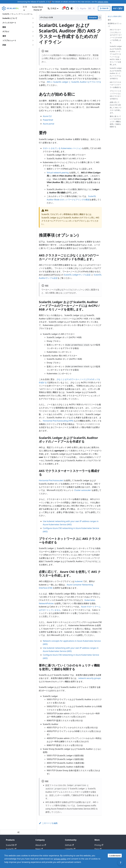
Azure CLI (47, 116)
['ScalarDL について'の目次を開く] (33, 18)
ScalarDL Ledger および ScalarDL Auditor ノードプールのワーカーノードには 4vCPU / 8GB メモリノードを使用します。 (116, 55)
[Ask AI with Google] (104, 8)
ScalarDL (11, 849)
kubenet (79, 581)
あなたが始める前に (115, 16)
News (39, 849)
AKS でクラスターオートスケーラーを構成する (115, 85)
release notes (103, 2)
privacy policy (60, 859)
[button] (18, 40)
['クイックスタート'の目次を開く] (33, 23)
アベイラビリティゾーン (74, 290)
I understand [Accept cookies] (115, 856)
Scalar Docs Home (37, 8)
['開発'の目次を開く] (33, 27)
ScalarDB (11, 845)
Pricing (99, 845)
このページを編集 (48, 823)
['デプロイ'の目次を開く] (33, 32)
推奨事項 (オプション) (115, 25)
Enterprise (93, 17)
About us (41, 845)
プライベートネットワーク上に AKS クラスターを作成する (115, 95)
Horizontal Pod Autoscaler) (51, 480)
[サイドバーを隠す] (18, 832)
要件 (109, 20)
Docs (98, 849)
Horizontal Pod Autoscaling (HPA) (58, 421)
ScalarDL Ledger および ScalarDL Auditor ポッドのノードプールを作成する (116, 73)
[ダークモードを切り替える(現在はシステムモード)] (72, 8)
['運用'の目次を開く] (33, 36)
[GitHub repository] (67, 8)
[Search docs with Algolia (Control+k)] (86, 8)
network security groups (90, 678)
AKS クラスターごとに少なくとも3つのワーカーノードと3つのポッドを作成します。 (116, 36)
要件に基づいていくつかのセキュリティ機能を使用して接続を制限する (115, 121)
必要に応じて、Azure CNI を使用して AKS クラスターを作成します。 (116, 107)
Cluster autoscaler (83, 490)
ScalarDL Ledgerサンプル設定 (77, 275)
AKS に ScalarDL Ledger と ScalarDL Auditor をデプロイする (74, 82)
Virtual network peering (58, 173)
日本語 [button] (52, 8)
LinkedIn (70, 849)
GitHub (69, 845)
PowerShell (48, 120)
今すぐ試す (118, 8)
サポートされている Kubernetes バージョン (62, 148)
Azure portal (48, 124)
